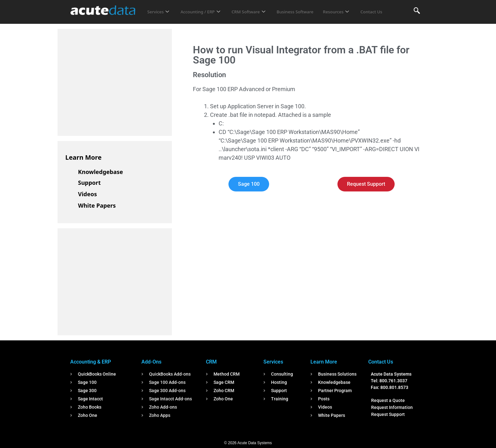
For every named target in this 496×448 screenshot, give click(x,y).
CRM (211, 362)
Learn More (84, 157)
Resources (352, 8)
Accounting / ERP (205, 8)
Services (159, 8)
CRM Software (257, 8)
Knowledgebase (101, 172)
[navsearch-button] (417, 11)
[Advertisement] (113, 81)
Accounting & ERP (91, 362)
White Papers (97, 205)
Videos (88, 194)
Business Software (308, 8)
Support (89, 183)
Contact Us (160, 16)
